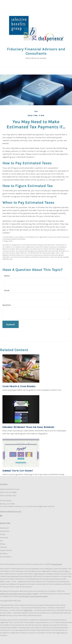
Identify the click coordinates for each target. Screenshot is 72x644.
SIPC (31, 610)
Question (7, 305)
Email (7, 290)
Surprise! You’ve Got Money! (18, 471)
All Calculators (6, 557)
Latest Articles (6, 550)
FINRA (26, 610)
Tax (1, 541)
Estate (3, 534)
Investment (5, 531)
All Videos (4, 554)
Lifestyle (3, 547)
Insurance (4, 538)
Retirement (4, 528)
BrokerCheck (57, 564)
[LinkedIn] (1, 516)
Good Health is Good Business (19, 386)
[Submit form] (11, 324)
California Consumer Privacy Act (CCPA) (16, 594)
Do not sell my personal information (33, 596)
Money (3, 544)
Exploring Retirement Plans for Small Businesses (28, 427)
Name (7, 276)
